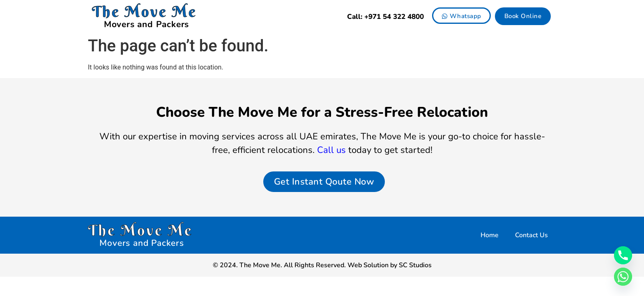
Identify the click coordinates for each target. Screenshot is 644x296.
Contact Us (531, 235)
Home (490, 235)
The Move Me (145, 12)
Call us (331, 150)
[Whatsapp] (623, 277)
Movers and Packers (146, 24)
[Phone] (623, 255)
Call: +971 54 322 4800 (385, 17)
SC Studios (415, 265)
